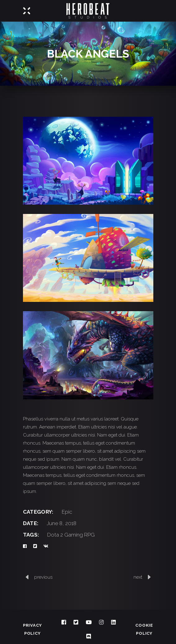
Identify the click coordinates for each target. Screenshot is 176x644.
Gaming (74, 535)
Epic (67, 512)
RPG (89, 535)
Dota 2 (55, 535)
